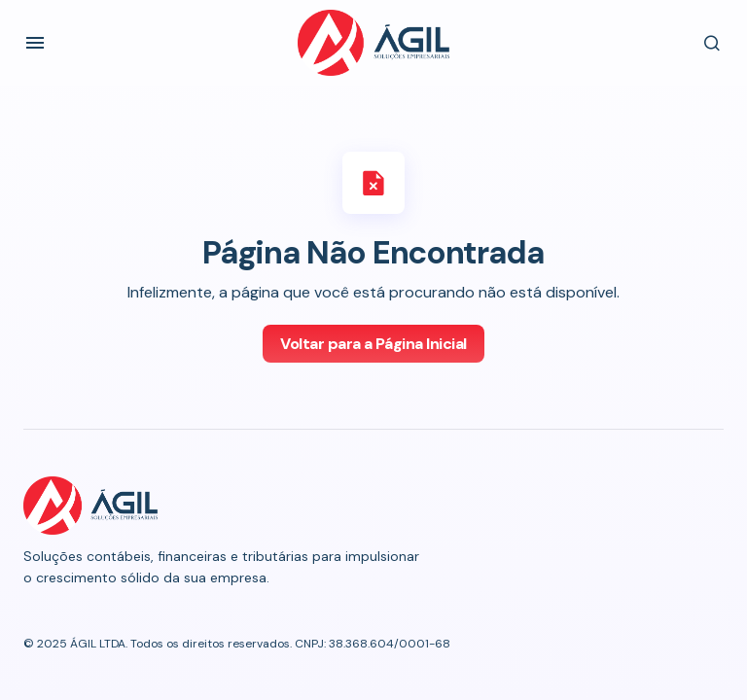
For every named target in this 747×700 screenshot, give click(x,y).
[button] (35, 43)
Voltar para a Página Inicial (373, 344)
